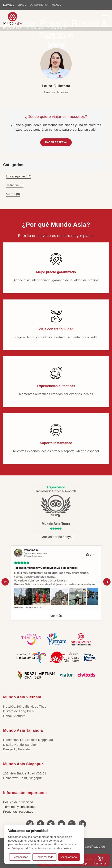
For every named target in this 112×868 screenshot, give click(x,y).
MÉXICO (57, 5)
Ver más (56, 616)
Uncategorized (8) (19, 176)
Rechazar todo (45, 857)
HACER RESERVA (56, 142)
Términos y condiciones (20, 807)
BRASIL (22, 5)
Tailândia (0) (15, 185)
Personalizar (20, 857)
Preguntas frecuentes (18, 811)
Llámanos (100, 860)
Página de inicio (13, 28)
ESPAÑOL (8, 5)
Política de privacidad (18, 802)
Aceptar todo (69, 857)
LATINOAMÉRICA (39, 5)
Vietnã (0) (13, 194)
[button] (5, 582)
